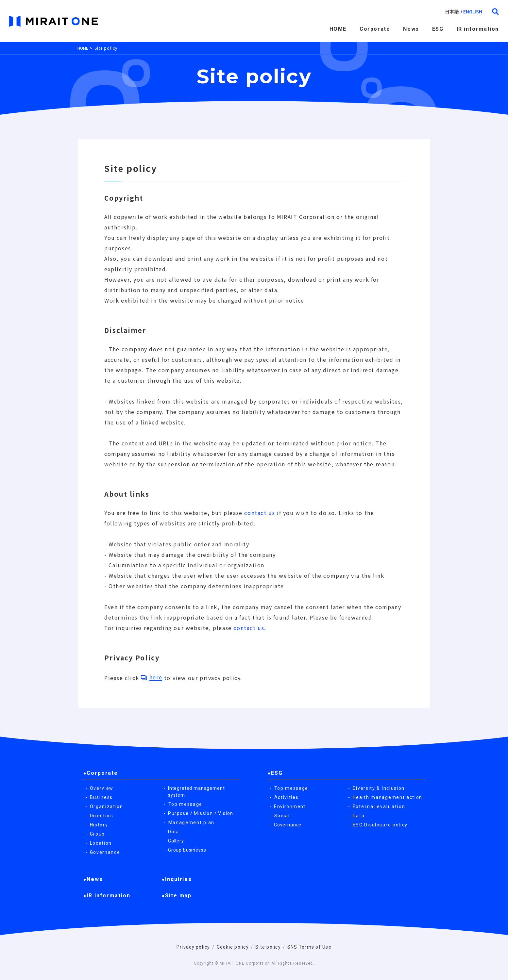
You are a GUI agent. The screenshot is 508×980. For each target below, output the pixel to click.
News (411, 29)
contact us (260, 513)
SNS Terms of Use (309, 947)
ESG (438, 29)
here (156, 677)
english (473, 11)
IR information (478, 29)
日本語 (452, 11)
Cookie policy (233, 947)
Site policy (268, 947)
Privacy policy (193, 947)
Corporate (375, 29)
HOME (338, 29)
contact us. (250, 628)
